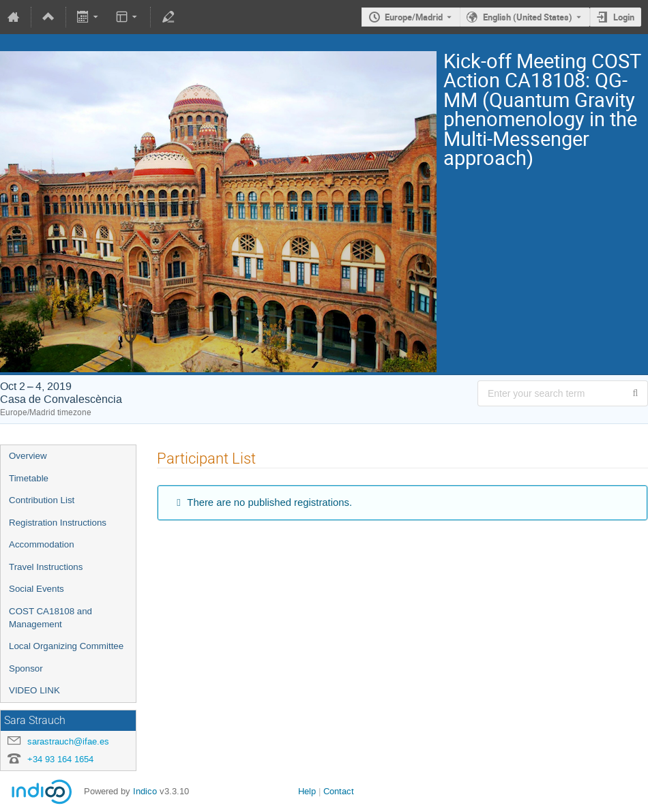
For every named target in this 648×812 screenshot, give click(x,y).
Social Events (36, 589)
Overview (28, 456)
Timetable (29, 478)
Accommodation (42, 544)
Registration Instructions (58, 523)
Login (624, 17)
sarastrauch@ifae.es (68, 741)
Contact (339, 791)
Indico (145, 791)
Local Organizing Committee (66, 646)
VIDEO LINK (34, 690)
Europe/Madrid (414, 17)
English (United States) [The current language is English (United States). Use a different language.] (528, 17)
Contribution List (42, 500)
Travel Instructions (46, 567)
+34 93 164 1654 (60, 759)
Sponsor (26, 668)
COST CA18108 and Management (50, 618)
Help (307, 791)
